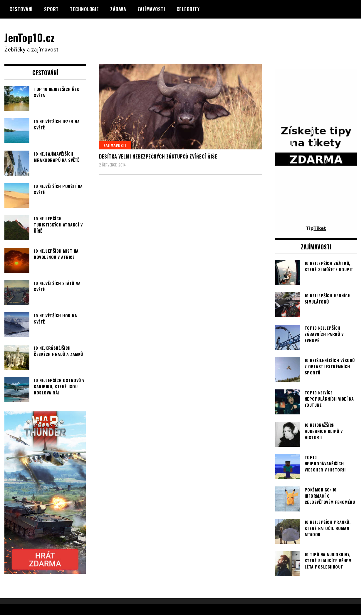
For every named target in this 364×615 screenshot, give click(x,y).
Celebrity (188, 9)
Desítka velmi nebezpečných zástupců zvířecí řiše (158, 156)
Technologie (84, 9)
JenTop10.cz (30, 37)
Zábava (118, 9)
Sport (51, 9)
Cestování (21, 9)
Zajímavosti (151, 9)
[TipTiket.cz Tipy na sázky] (316, 228)
